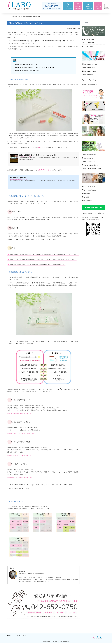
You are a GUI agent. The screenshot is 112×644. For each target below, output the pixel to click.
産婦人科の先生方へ (90, 161)
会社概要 (87, 197)
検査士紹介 (87, 193)
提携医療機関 (88, 200)
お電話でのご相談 (89, 39)
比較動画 (41, 147)
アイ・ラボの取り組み (90, 190)
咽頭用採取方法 (88, 75)
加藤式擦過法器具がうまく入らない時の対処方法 (34, 68)
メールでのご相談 (89, 43)
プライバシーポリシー (22, 636)
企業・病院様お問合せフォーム (93, 168)
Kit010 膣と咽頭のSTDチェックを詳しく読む (20, 414)
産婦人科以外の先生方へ (91, 165)
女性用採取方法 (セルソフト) (92, 64)
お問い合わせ (11, 636)
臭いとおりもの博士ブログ (91, 84)
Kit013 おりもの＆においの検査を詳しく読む (20, 456)
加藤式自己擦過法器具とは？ (26, 64)
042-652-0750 (52, 6)
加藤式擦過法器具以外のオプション (28, 71)
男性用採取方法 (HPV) (90, 71)
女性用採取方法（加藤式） (44, 170)
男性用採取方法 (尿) (90, 68)
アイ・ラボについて (90, 186)
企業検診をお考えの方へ (91, 154)
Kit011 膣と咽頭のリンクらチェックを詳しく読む (21, 434)
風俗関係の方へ (88, 158)
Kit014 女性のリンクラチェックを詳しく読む (20, 478)
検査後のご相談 (88, 46)
